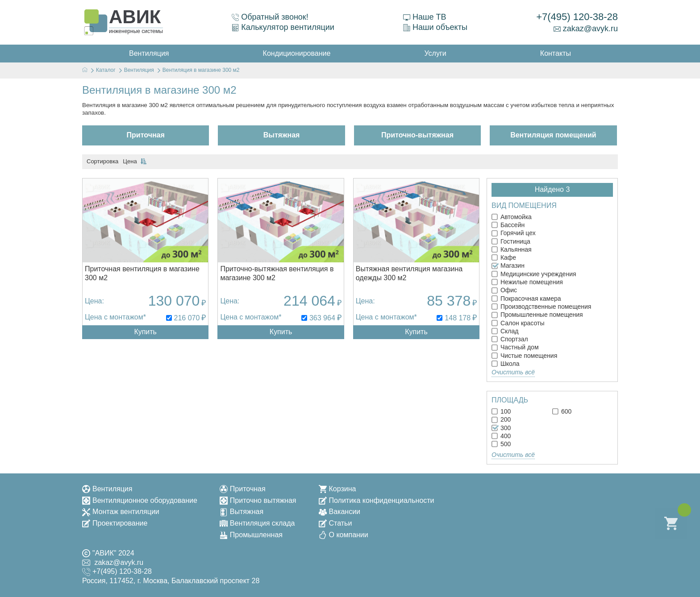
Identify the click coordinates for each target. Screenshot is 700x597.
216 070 (187, 318)
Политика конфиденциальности (377, 500)
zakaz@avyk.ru (586, 29)
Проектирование (115, 523)
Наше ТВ (425, 17)
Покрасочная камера (526, 298)
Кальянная (512, 249)
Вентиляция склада (257, 523)
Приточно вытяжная (258, 500)
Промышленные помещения (537, 315)
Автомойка (512, 217)
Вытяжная (282, 135)
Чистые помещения (524, 356)
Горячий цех (514, 233)
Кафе (504, 257)
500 (501, 444)
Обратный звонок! (270, 17)
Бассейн (508, 225)
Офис (504, 290)
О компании (344, 535)
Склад (505, 331)
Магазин (508, 265)
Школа (505, 364)
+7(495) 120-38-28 (577, 17)
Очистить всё (513, 372)
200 (501, 419)
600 (562, 411)
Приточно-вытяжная (417, 135)
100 (501, 411)
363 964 (322, 318)
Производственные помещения (541, 307)
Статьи (335, 523)
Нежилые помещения (527, 282)
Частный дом (515, 347)
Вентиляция (107, 489)
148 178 (458, 318)
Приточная (146, 135)
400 (501, 436)
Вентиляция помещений (553, 135)
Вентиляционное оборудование (140, 500)
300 (501, 428)
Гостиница (511, 241)
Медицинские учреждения (534, 274)
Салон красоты (518, 323)
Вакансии (340, 512)
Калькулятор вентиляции (283, 27)
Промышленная (251, 535)
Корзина (337, 489)
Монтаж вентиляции (121, 512)
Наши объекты (435, 27)
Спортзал (510, 339)
